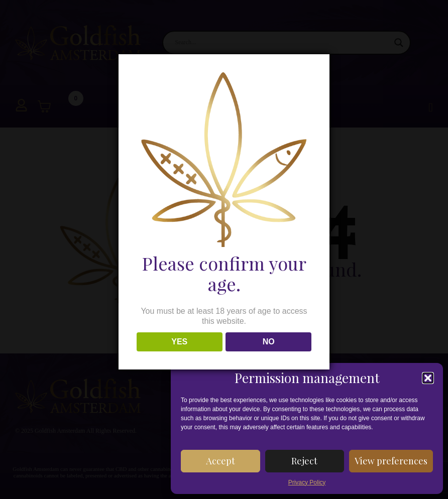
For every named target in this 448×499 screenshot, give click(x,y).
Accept (220, 461)
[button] (428, 378)
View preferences (391, 461)
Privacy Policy (307, 482)
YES (179, 342)
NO (269, 342)
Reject (304, 461)
